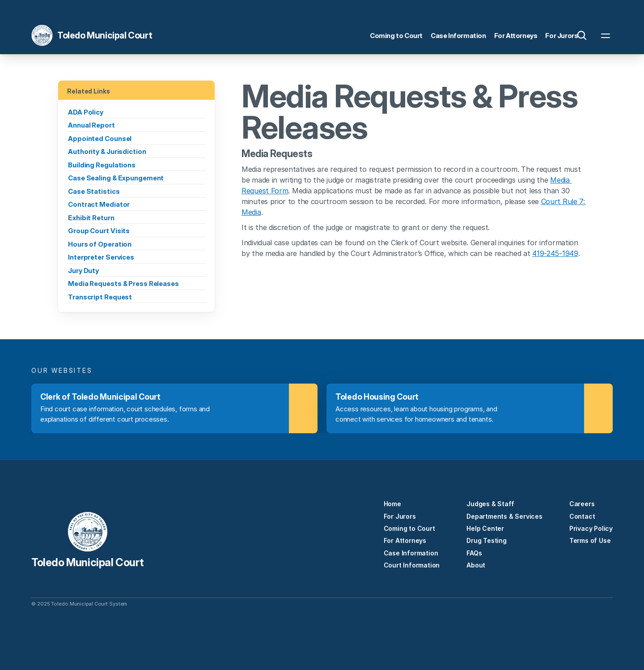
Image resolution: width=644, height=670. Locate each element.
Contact (582, 516)
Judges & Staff (490, 504)
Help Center (485, 528)
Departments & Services (504, 516)
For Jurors (400, 516)
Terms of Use (590, 540)
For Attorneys (405, 540)
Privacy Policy (591, 528)
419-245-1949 (555, 253)
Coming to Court (409, 528)
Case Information (411, 553)
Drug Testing (487, 540)
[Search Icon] (582, 35)
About (476, 565)
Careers (582, 504)
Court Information (412, 565)
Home (392, 504)
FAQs (474, 553)
